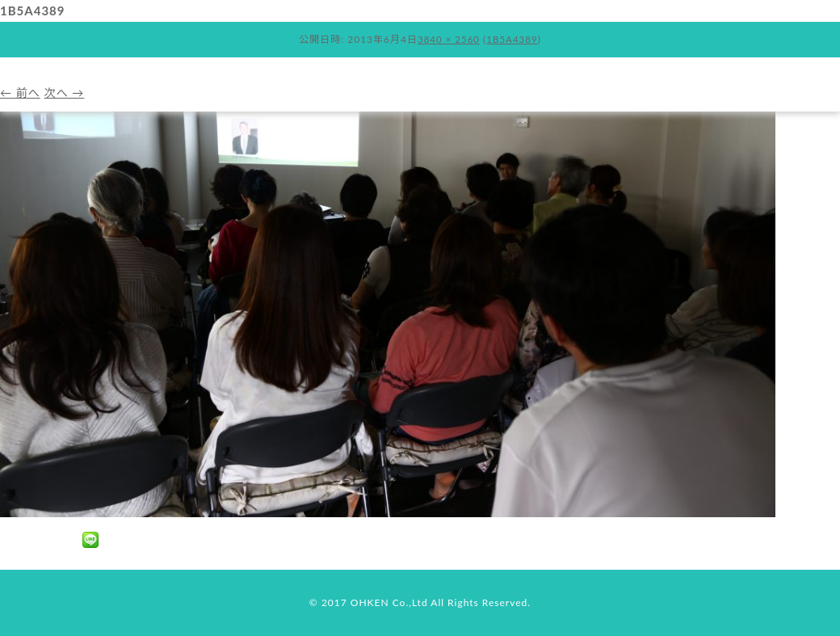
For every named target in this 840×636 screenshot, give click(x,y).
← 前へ (21, 92)
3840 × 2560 (447, 39)
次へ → (68, 92)
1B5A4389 (514, 39)
